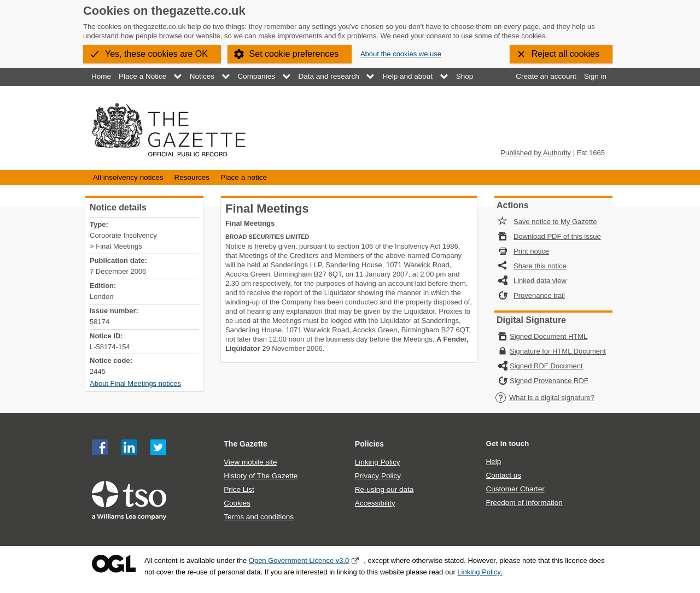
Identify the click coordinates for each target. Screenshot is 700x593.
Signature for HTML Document (558, 351)
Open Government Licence (114, 564)
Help (493, 462)
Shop (465, 76)
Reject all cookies (566, 54)
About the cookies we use (401, 54)
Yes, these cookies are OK (156, 54)
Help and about (407, 76)
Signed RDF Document (546, 366)
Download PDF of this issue (557, 236)
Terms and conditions (259, 517)
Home (101, 76)
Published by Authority (536, 153)
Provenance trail (539, 295)
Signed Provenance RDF (549, 381)
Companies (256, 76)
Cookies (237, 503)
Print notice (531, 251)
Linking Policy (378, 462)
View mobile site (250, 462)
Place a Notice (142, 76)
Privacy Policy (378, 476)
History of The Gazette (261, 476)
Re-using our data (384, 489)
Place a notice (244, 177)
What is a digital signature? (545, 398)
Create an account (546, 76)
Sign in (595, 76)
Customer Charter (515, 489)
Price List (239, 489)
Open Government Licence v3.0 (299, 560)
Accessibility (375, 503)
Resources (192, 177)
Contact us (503, 475)
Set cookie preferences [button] (294, 54)
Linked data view (540, 281)
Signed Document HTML (549, 336)
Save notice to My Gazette (555, 222)
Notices (202, 76)
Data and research (329, 76)
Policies (369, 444)
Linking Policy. (480, 572)
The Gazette (246, 444)
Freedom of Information (524, 503)
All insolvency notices (128, 177)
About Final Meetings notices (135, 383)
